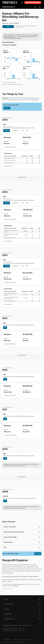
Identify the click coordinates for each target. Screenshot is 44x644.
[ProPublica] (10, 2)
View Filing (7, 130)
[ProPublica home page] (14, 630)
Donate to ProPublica (33, 2)
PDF (23, 130)
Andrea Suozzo (8, 576)
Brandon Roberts (34, 576)
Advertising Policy (8, 642)
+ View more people (8, 166)
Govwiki (16, 586)
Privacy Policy (27, 639)
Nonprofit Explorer (9, 7)
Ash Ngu (24, 576)
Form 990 (5, 98)
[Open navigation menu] (22, 3)
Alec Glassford (17, 576)
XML (27, 130)
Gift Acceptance (20, 642)
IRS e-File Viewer (18, 584)
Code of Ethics (7, 639)
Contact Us (7, 108)
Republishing (17, 639)
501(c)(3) (14, 45)
